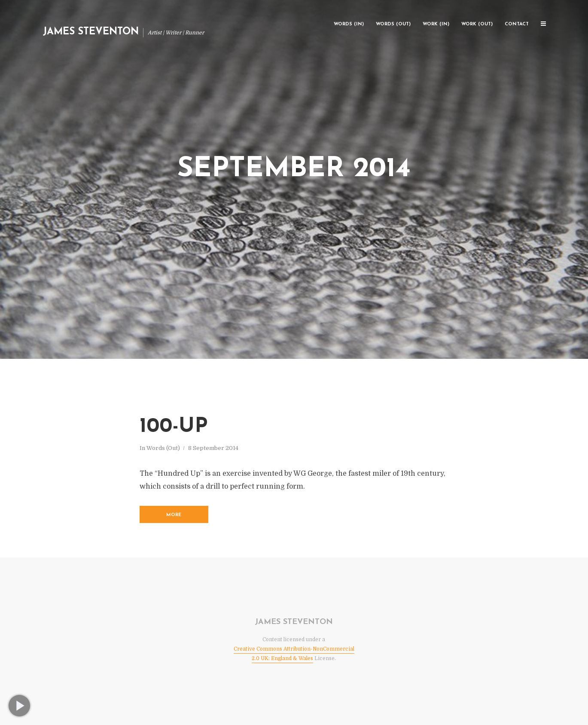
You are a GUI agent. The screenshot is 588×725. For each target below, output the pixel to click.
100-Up (174, 427)
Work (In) (436, 24)
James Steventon (91, 32)
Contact (517, 24)
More (174, 515)
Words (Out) (393, 24)
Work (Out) (477, 24)
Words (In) (349, 24)
